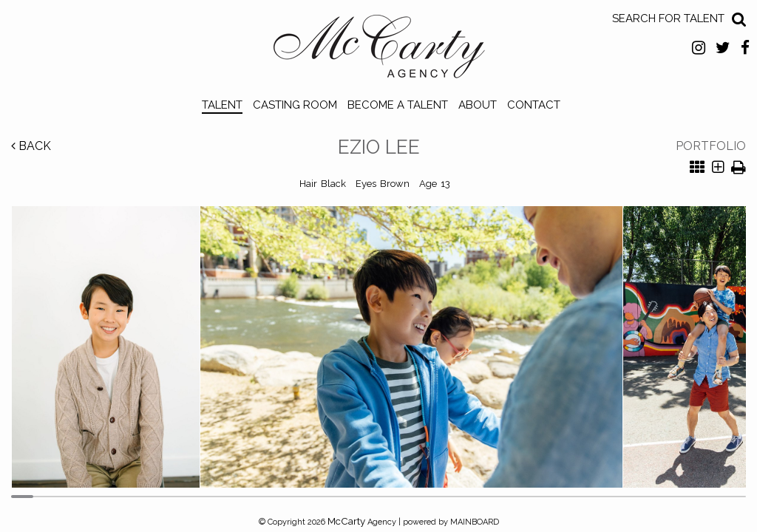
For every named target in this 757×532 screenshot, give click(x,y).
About (478, 105)
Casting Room (295, 105)
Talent (222, 105)
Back (31, 146)
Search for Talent (668, 18)
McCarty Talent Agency (379, 50)
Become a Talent (398, 105)
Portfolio (711, 146)
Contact (534, 105)
